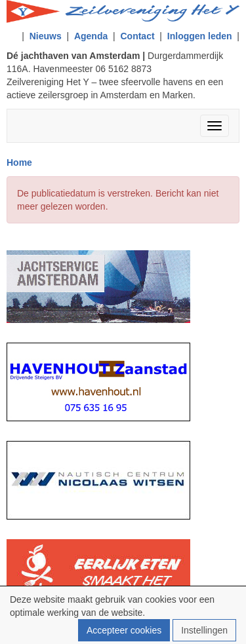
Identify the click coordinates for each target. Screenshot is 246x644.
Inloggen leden (200, 36)
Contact (137, 36)
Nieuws (46, 36)
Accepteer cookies (124, 630)
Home (19, 162)
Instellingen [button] (204, 630)
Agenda (91, 36)
